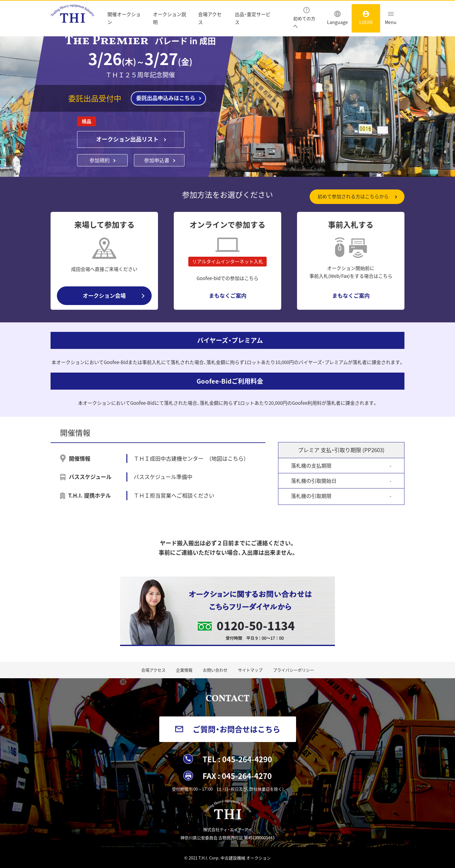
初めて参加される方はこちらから (353, 196)
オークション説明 (170, 18)
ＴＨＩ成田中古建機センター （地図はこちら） (190, 458)
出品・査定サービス (253, 18)
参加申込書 (157, 160)
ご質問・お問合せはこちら (237, 729)
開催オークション (124, 18)
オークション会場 (104, 295)
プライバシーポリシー (294, 670)
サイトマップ (250, 670)
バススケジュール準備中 (163, 477)
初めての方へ (304, 18)
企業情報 (184, 670)
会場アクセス (210, 18)
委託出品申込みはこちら (166, 98)
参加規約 (100, 160)
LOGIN (366, 18)
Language (337, 18)
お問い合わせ (215, 670)
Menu (391, 18)
